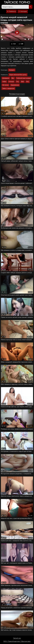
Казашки (12, 70)
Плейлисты (11, 11)
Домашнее (6, 78)
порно (17, 3)
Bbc (13, 78)
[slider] (13, 37)
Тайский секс (17, 638)
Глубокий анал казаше (24, 78)
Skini (22, 82)
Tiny (17, 82)
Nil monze (5, 85)
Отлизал (11, 82)
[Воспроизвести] (2, 39)
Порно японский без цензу (18, 75)
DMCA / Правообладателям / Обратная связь (17, 641)
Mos (28, 82)
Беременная (15, 85)
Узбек (4, 82)
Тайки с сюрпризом (8, 88)
